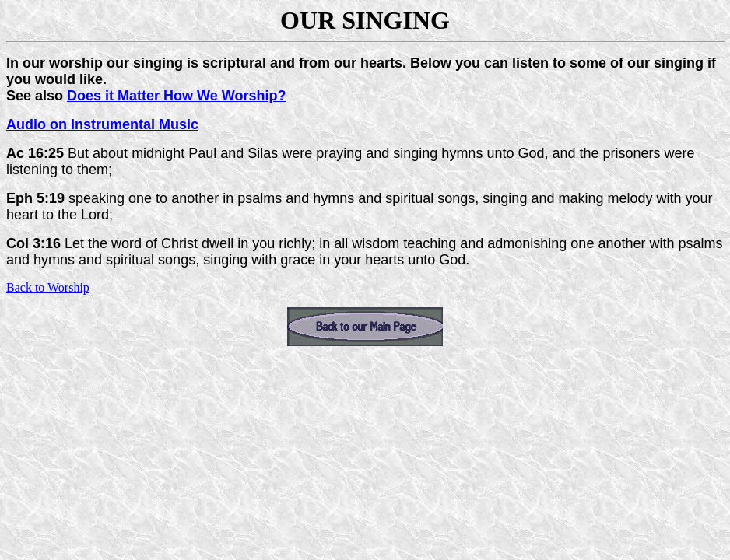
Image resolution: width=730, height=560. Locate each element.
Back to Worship (48, 287)
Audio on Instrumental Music (102, 124)
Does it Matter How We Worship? (176, 96)
